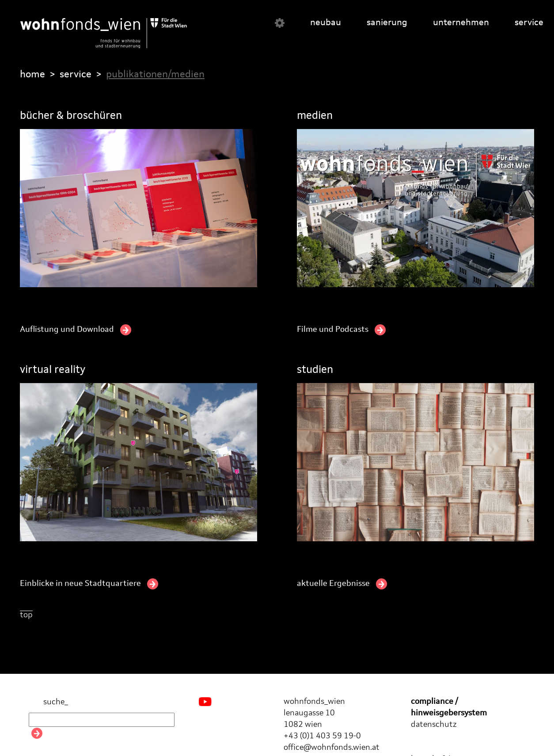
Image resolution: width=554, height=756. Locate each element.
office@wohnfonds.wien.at (332, 748)
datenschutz (434, 725)
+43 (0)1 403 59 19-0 (322, 736)
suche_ (48, 702)
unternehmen (461, 23)
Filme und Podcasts (341, 330)
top (26, 615)
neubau (326, 23)
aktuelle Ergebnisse (342, 584)
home (32, 75)
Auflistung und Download (76, 330)
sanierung (387, 23)
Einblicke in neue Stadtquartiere (89, 584)
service (529, 23)
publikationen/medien (155, 75)
